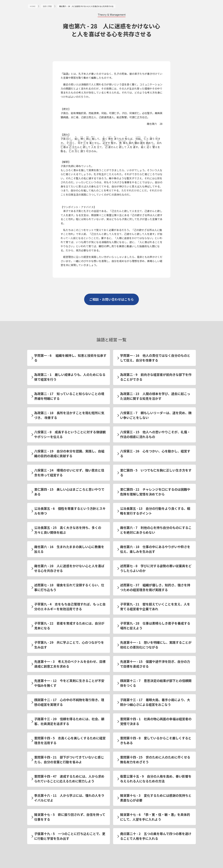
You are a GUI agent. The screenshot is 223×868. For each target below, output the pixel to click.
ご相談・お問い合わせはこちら (111, 299)
